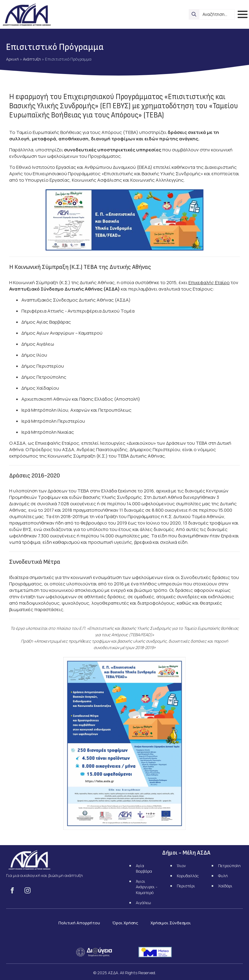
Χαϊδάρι (225, 886)
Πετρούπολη (229, 866)
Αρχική (13, 59)
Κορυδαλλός (188, 876)
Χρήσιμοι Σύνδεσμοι (171, 923)
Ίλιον (181, 866)
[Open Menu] (243, 14)
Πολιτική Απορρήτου (79, 923)
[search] (194, 14)
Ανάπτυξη (32, 59)
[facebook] (12, 890)
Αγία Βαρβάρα (144, 868)
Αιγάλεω (143, 903)
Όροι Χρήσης (125, 923)
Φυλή (223, 876)
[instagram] (28, 890)
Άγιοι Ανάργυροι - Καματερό (147, 887)
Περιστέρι (186, 886)
